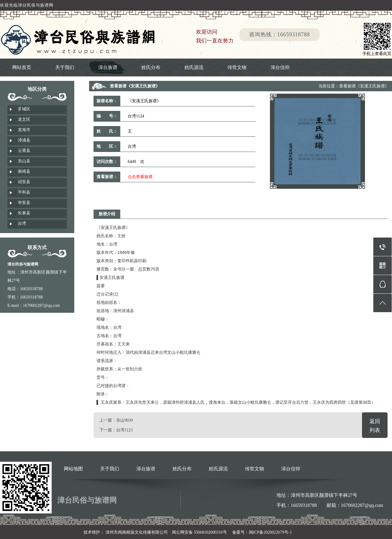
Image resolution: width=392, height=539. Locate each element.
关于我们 (65, 67)
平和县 (24, 192)
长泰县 (24, 213)
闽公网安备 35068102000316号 (200, 532)
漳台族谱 (108, 67)
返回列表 (375, 426)
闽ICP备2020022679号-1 (270, 532)
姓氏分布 (151, 67)
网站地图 (73, 469)
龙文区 (24, 119)
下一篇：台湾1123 (116, 430)
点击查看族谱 (140, 177)
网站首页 (22, 67)
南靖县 (24, 171)
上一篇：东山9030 (116, 420)
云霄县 (24, 151)
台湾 (22, 223)
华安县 (24, 203)
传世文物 (237, 67)
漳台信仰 (280, 67)
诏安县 (24, 182)
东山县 (24, 161)
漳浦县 (24, 140)
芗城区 (24, 109)
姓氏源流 (194, 67)
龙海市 (24, 130)
